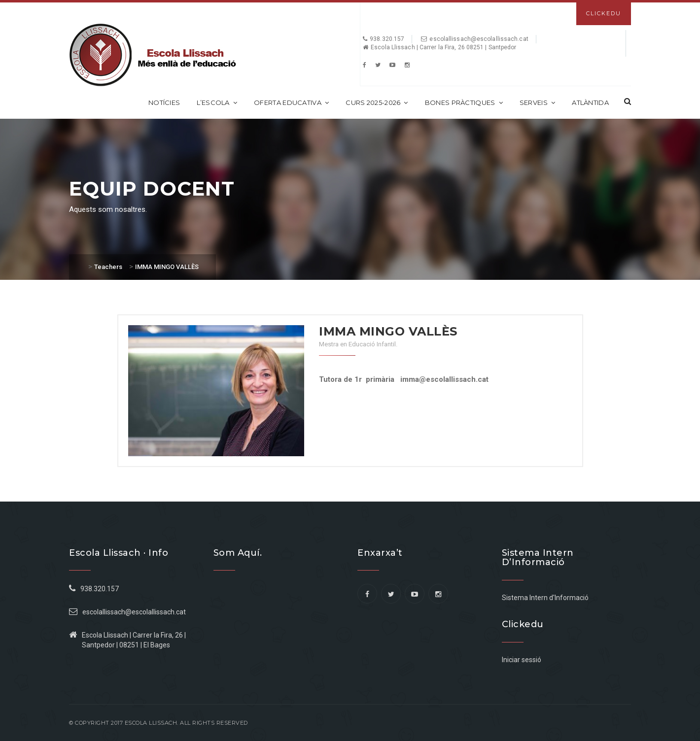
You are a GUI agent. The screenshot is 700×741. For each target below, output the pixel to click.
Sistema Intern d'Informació (545, 598)
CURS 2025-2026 (377, 102)
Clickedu (604, 13)
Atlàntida (590, 102)
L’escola (217, 102)
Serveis (537, 102)
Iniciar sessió (522, 660)
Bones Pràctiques (464, 102)
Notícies (164, 102)
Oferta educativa (291, 102)
